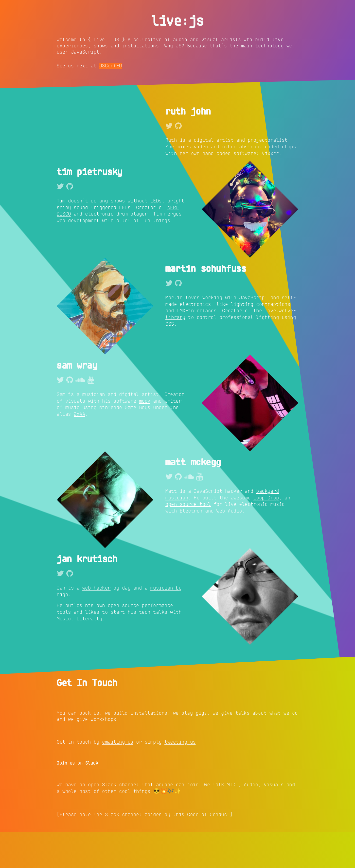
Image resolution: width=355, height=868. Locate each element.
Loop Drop (266, 533)
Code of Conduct (208, 850)
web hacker (97, 624)
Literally (89, 655)
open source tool (188, 540)
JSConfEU (111, 66)
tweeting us (180, 778)
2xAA (79, 450)
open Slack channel (114, 820)
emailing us (118, 778)
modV (145, 437)
